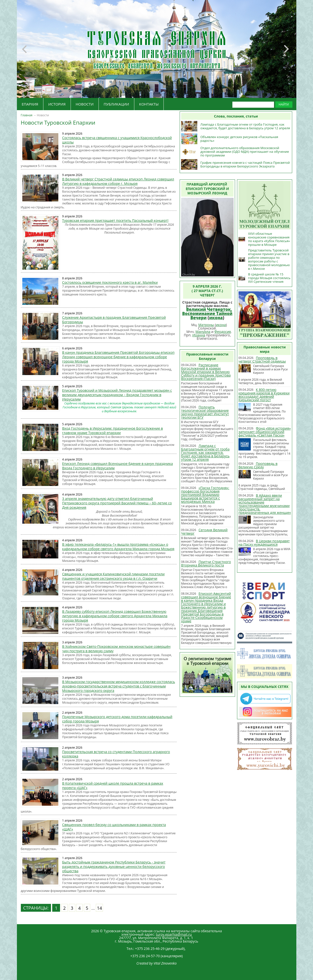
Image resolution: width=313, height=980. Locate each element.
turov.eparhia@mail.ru (174, 934)
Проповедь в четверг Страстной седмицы (262, 360)
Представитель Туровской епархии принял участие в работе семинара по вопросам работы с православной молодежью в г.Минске (269, 259)
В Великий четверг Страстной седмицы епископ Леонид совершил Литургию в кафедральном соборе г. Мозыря (118, 181)
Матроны (206, 325)
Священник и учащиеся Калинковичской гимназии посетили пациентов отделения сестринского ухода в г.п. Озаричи (113, 576)
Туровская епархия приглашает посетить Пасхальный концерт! (115, 220)
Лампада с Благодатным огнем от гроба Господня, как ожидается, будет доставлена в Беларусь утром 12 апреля (245, 126)
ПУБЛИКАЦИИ (116, 104)
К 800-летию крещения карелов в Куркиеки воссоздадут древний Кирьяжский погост (264, 395)
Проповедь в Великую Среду (258, 465)
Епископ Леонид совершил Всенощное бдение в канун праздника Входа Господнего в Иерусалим (118, 466)
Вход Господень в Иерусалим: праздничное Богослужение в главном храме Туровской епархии (113, 431)
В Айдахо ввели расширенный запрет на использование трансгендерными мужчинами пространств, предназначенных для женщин (265, 504)
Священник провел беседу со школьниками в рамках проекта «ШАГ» (114, 827)
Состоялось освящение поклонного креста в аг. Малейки (110, 282)
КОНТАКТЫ (149, 104)
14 (99, 908)
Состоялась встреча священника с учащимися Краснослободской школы (117, 140)
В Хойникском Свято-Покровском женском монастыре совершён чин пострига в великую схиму (116, 649)
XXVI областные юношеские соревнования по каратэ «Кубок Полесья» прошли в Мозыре (269, 239)
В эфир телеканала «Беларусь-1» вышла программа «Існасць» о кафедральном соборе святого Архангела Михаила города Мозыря (118, 547)
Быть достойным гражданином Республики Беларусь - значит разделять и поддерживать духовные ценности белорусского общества (114, 867)
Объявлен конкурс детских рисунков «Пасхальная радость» (239, 139)
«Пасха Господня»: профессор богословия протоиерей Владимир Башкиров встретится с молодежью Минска (205, 495)
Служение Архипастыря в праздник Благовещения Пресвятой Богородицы (114, 320)
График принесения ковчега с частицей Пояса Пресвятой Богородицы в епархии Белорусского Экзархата (245, 164)
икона (216, 318)
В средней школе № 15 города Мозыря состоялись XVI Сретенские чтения (269, 278)
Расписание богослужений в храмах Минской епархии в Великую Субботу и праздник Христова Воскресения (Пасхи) (206, 372)
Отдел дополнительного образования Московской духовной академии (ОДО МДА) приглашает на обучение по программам (245, 152)
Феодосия (223, 332)
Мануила (203, 332)
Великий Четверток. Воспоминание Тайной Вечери (207, 313)
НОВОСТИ (85, 104)
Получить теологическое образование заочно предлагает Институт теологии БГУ (205, 412)
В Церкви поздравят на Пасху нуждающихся (264, 543)
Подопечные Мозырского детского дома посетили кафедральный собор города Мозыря (117, 719)
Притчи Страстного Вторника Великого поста (206, 563)
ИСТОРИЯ (57, 104)
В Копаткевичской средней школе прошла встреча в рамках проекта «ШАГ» (113, 785)
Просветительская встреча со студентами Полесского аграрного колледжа (116, 754)
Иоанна (199, 335)
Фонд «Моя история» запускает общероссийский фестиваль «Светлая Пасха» (265, 432)
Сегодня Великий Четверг (204, 532)
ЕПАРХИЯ (30, 104)
